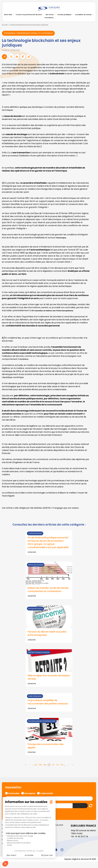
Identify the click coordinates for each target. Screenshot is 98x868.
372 (58, 765)
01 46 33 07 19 (82, 837)
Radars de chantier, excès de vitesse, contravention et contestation (49, 590)
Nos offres (50, 15)
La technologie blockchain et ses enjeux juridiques (29, 25)
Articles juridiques (64, 15)
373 (62, 765)
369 (45, 765)
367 (36, 765)
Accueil (5, 25)
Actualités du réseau (83, 15)
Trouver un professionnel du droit (29, 15)
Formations (49, 18)
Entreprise (30, 793)
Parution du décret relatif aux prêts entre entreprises (47, 634)
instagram (62, 850)
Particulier (14, 793)
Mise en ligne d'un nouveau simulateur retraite (43, 678)
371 (53, 765)
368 (40, 765)
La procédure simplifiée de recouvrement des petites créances (48, 702)
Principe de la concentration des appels (46, 746)
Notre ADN (8, 15)
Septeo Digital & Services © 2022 (80, 859)
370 (49, 765)
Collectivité (46, 793)
